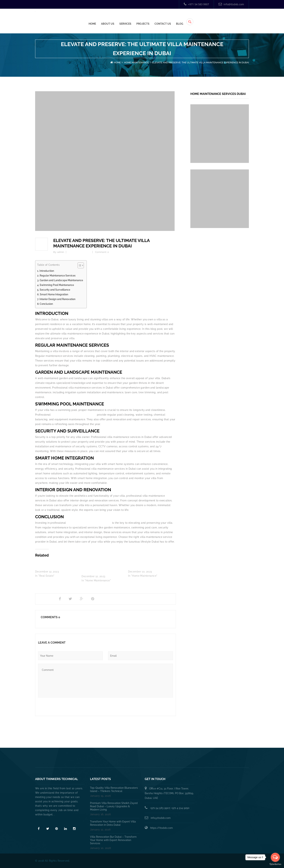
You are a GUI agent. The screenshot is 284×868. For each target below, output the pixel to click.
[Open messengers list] (275, 857)
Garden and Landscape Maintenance (61, 280)
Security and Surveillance (55, 290)
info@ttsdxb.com (231, 4)
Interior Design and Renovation (57, 299)
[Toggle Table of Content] (79, 265)
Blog (234, 18)
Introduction (47, 271)
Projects (198, 18)
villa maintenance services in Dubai (73, 415)
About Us (162, 18)
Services (180, 18)
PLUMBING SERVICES (124, 759)
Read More (43, 821)
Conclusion (46, 304)
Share (44, 599)
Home (147, 18)
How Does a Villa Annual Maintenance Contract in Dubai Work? (101, 567)
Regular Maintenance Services (58, 276)
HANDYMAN (154, 759)
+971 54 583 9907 (196, 4)
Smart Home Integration (54, 294)
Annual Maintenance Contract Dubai (197, 759)
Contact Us (217, 18)
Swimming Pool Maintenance (57, 285)
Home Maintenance (136, 62)
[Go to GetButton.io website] (275, 864)
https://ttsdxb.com (161, 828)
